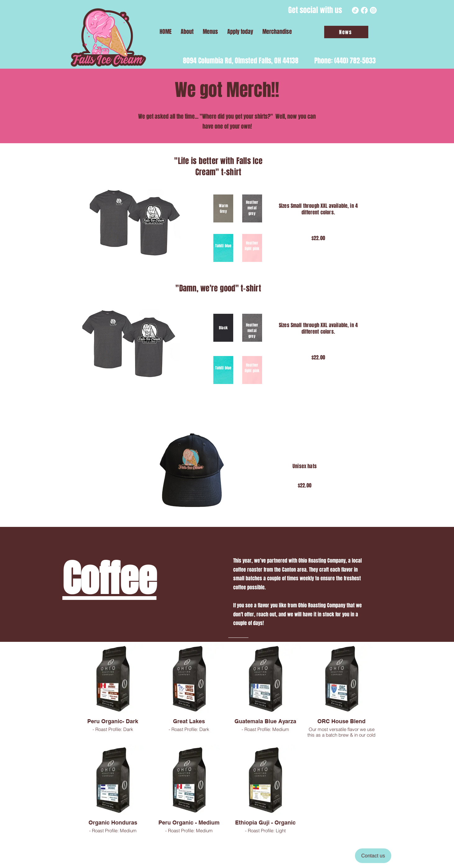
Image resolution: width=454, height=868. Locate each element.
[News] (346, 32)
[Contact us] (373, 856)
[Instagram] (373, 10)
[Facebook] (364, 10)
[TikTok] (355, 10)
